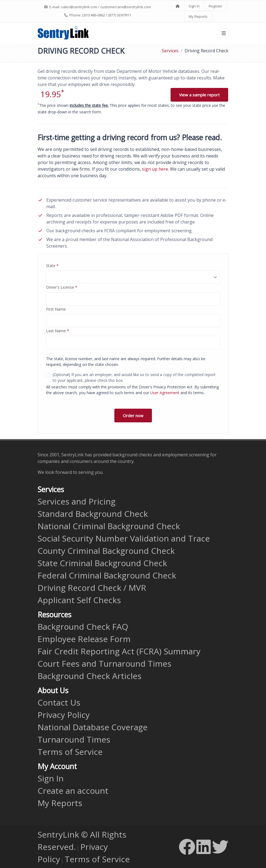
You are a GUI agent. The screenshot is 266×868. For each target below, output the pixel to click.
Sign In (51, 778)
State (52, 266)
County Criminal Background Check (106, 551)
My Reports (198, 16)
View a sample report (199, 95)
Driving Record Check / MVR (92, 588)
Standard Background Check (93, 514)
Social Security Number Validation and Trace (124, 538)
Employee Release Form (84, 639)
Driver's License (62, 287)
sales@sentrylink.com (79, 7)
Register (216, 6)
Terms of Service (70, 752)
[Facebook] (187, 847)
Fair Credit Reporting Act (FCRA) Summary (119, 651)
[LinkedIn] (204, 847)
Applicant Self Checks (79, 600)
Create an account (73, 791)
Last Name (58, 331)
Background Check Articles (90, 676)
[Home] (178, 6)
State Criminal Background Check (102, 563)
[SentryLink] (63, 33)
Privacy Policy (64, 715)
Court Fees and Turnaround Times (104, 664)
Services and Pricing (77, 501)
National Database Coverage (93, 727)
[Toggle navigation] (224, 33)
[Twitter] (220, 847)
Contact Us (59, 702)
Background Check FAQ (83, 627)
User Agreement (165, 393)
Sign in (194, 6)
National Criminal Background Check (109, 526)
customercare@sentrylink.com (126, 7)
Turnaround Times (74, 739)
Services (170, 51)
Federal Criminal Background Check (107, 575)
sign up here (155, 169)
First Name (56, 309)
